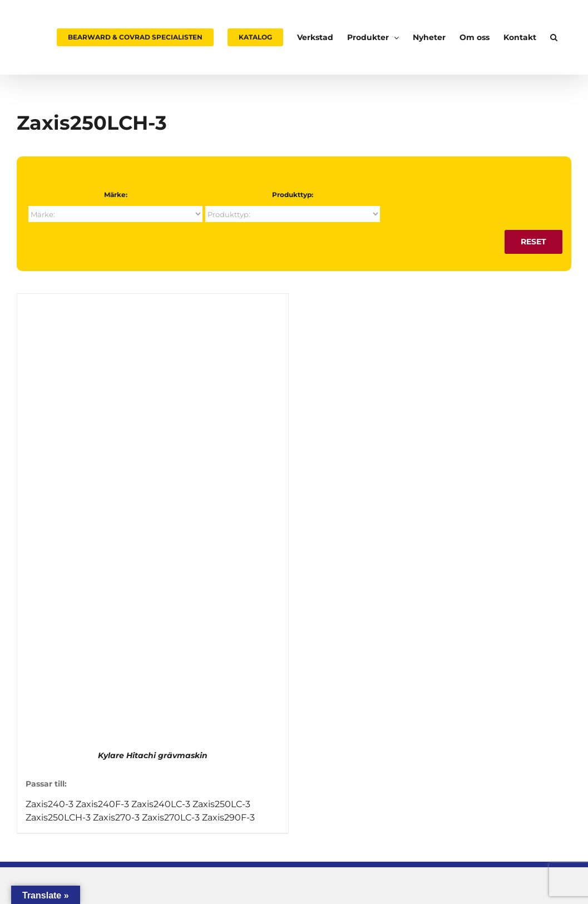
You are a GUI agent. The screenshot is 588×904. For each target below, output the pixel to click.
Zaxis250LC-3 (221, 804)
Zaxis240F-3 (102, 804)
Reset (533, 242)
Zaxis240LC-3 (161, 804)
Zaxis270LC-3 (171, 817)
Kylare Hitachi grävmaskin (153, 755)
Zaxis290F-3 (228, 817)
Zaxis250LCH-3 (58, 817)
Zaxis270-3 (116, 817)
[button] (554, 37)
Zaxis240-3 (50, 804)
